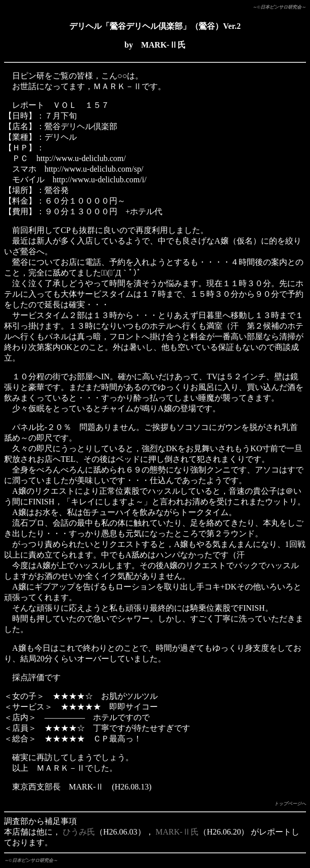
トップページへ (290, 804)
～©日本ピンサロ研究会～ (279, 7)
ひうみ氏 (79, 832)
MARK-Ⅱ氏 (177, 832)
